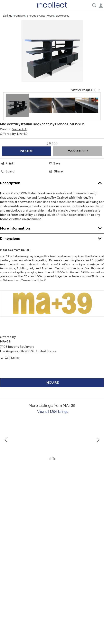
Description (52, 182)
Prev (6, 460)
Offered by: (14, 134)
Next (98, 460)
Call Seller (10, 358)
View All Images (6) (86, 90)
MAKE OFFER (78, 151)
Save (54, 163)
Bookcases (63, 16)
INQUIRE (26, 151)
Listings (8, 16)
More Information (52, 227)
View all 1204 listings (53, 412)
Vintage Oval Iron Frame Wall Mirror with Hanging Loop (49, 495)
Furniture (20, 16)
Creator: (13, 129)
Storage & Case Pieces (40, 16)
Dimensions (52, 238)
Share (56, 171)
